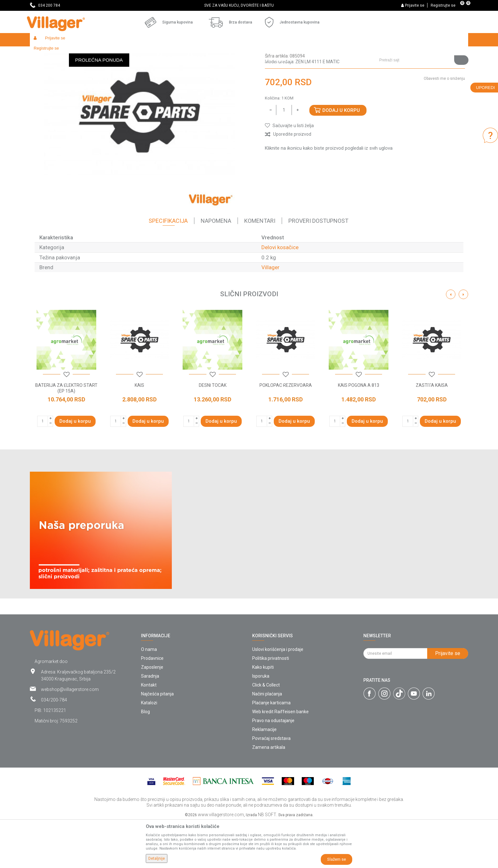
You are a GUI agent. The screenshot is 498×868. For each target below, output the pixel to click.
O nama (149, 696)
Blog (145, 758)
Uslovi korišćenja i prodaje (278, 696)
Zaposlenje (152, 714)
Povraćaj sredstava (271, 785)
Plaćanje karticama (271, 749)
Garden (88, 53)
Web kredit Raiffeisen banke (280, 758)
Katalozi (149, 749)
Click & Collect (266, 731)
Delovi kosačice (207, 53)
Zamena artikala (269, 794)
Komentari (260, 267)
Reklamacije (264, 776)
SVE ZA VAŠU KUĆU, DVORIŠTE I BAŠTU (249, 5)
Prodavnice (152, 705)
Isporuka (261, 722)
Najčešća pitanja (157, 740)
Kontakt (149, 731)
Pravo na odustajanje (273, 767)
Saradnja (150, 722)
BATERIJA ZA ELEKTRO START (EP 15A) (66, 434)
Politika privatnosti (271, 705)
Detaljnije (157, 858)
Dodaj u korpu (341, 157)
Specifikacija (168, 267)
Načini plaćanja (267, 740)
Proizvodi (68, 53)
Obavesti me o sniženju (444, 125)
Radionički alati (113, 53)
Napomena (216, 267)
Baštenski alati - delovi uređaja (160, 53)
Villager (270, 314)
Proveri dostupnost (318, 267)
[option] (249, 5)
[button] (421, 40)
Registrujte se (443, 5)
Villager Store (42, 53)
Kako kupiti (263, 714)
